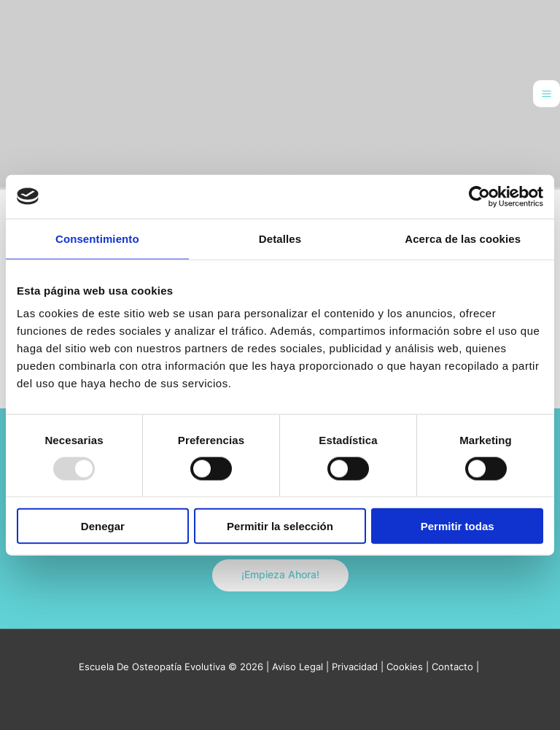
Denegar (103, 526)
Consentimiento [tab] (97, 238)
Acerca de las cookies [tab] (463, 238)
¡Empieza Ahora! (280, 575)
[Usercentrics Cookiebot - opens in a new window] (479, 196)
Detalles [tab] (280, 238)
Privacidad (355, 667)
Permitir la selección (280, 526)
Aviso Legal (297, 667)
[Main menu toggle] (547, 94)
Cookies (405, 667)
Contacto (452, 667)
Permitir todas (458, 526)
